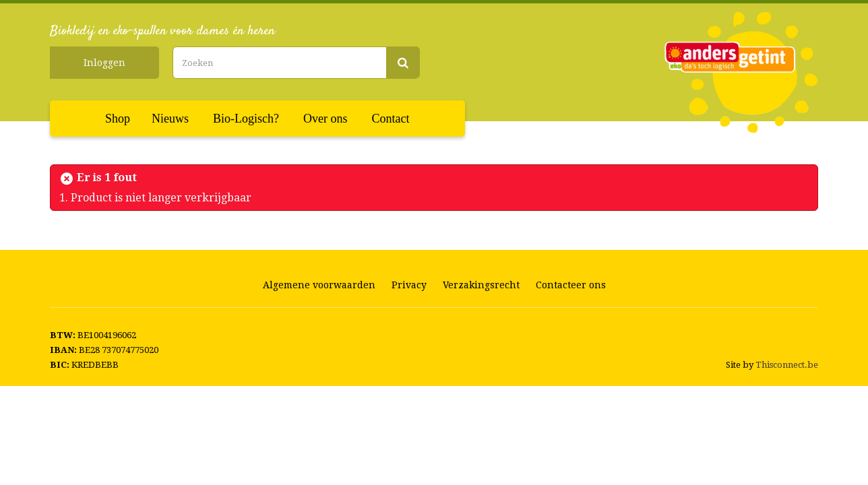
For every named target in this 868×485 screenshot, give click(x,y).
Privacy (409, 285)
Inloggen (104, 63)
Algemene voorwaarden (319, 285)
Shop (118, 119)
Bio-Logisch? (246, 119)
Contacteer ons (571, 285)
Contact (391, 119)
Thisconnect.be (787, 365)
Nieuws (170, 119)
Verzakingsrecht (481, 285)
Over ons (325, 119)
